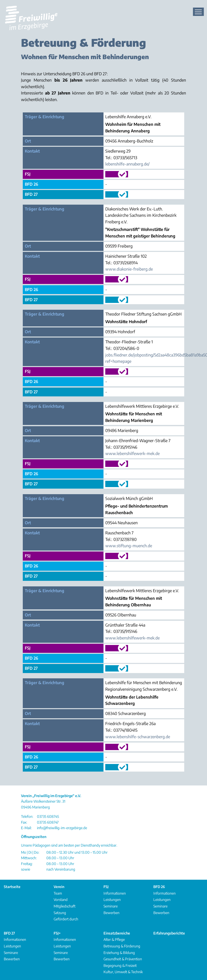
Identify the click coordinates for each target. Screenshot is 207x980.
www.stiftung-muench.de (129, 546)
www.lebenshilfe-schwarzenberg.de (138, 737)
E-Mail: (26, 828)
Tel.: (109, 158)
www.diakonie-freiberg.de (129, 269)
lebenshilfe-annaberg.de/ (127, 164)
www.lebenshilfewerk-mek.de (132, 453)
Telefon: (27, 816)
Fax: (24, 822)
